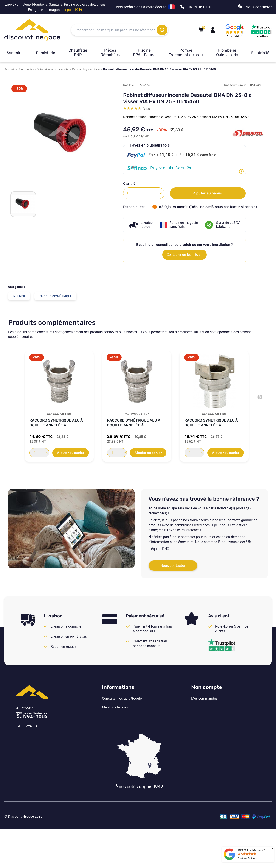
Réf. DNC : (130, 85)
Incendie (63, 69)
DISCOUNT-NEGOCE (252, 850)
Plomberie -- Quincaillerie (36, 69)
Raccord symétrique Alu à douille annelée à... (56, 423)
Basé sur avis (247, 858)
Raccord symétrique (86, 69)
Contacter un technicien (185, 255)
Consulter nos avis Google (122, 699)
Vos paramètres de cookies (122, 734)
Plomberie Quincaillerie (227, 52)
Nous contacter (173, 566)
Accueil (9, 69)
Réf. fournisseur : (236, 85)
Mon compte (207, 687)
